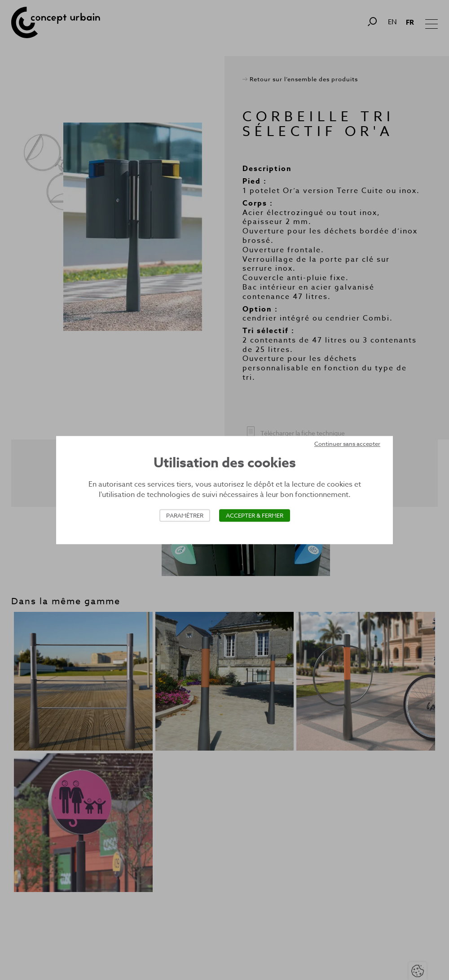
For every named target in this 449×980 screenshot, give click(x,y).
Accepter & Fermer (255, 515)
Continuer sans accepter (347, 444)
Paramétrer (185, 515)
